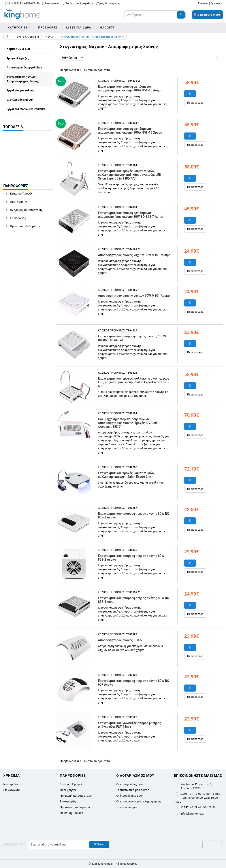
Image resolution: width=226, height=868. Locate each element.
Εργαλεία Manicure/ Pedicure (26, 109)
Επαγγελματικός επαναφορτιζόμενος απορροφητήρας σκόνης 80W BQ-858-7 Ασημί (131, 215)
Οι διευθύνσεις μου (129, 796)
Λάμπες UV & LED (18, 49)
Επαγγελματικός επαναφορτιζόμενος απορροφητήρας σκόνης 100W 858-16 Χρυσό (130, 131)
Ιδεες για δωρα (79, 27)
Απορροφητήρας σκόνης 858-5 (120, 640)
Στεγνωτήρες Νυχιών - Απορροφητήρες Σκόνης (23, 79)
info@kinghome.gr (192, 814)
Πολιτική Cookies (71, 813)
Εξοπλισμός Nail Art (20, 100)
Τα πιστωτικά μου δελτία (133, 790)
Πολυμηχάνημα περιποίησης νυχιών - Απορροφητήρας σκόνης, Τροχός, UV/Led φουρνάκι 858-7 (127, 423)
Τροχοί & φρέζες (18, 58)
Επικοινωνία (11, 790)
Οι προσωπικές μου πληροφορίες (139, 801)
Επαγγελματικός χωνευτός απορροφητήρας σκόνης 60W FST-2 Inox (130, 725)
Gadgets (108, 27)
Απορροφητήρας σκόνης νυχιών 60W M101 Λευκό (134, 296)
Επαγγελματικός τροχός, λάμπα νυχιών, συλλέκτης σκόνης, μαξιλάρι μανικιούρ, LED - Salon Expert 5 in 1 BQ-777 (130, 175)
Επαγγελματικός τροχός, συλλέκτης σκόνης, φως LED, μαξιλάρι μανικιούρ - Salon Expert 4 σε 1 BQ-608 (134, 382)
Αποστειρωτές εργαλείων (24, 67)
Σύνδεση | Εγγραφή (210, 3)
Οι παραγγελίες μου (129, 784)
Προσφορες (48, 27)
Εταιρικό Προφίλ (21, 194)
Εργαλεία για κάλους (20, 90)
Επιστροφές (18, 218)
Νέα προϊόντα (12, 784)
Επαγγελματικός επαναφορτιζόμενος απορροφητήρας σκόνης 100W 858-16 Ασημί (130, 88)
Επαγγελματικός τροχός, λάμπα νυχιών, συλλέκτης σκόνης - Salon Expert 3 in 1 (126, 475)
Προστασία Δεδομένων (25, 226)
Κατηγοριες (18, 27)
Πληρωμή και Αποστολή (26, 210)
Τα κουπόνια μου (127, 807)
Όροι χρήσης (18, 202)
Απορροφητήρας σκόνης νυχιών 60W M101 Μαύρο (134, 255)
